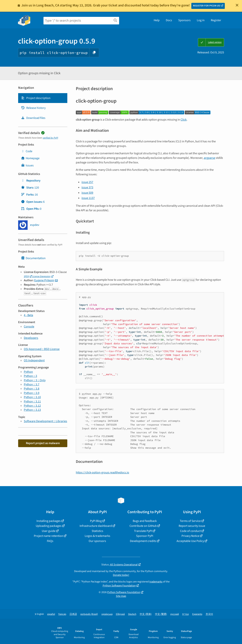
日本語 (73, 614)
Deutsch (132, 614)
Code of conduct (190, 531)
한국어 (209, 614)
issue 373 (87, 187)
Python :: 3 (30, 376)
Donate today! (121, 575)
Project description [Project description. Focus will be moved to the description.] (36, 98)
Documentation (33, 258)
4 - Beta (28, 315)
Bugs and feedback (145, 521)
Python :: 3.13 (32, 410)
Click (184, 120)
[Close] (237, 5)
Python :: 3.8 (32, 389)
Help (157, 20)
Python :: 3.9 (32, 393)
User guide (49, 531)
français (62, 614)
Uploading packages (49, 526)
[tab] (43, 98)
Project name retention (48, 536)
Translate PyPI (143, 531)
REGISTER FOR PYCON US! (207, 6)
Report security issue (192, 526)
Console (29, 327)
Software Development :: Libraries (45, 421)
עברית (186, 614)
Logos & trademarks (97, 536)
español (51, 614)
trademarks (156, 582)
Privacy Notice (190, 536)
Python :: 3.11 (32, 402)
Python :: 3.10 (32, 397)
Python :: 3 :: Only (35, 380)
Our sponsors (97, 541)
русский (175, 614)
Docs (169, 20)
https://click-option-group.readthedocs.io (102, 472)
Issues (27, 165)
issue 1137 (88, 198)
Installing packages (49, 521)
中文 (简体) (146, 614)
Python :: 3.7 (32, 384)
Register (216, 20)
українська (107, 614)
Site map (121, 596)
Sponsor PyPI (145, 536)
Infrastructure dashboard (96, 526)
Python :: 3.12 (32, 406)
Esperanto (197, 614)
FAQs (50, 541)
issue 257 (87, 182)
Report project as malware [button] (43, 443)
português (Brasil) (89, 614)
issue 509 (87, 193)
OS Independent (34, 360)
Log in (201, 20)
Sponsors (184, 20)
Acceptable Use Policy (190, 541)
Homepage (30, 158)
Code (27, 151)
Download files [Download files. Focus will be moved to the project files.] (33, 118)
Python (28, 372)
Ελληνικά (120, 614)
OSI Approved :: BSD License (42, 349)
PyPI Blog (96, 521)
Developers (31, 338)
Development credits (143, 541)
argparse (209, 158)
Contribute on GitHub (143, 526)
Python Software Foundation (119, 586)
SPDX (26, 276)
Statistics (97, 531)
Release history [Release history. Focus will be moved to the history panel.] (33, 108)
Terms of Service (190, 521)
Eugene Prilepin (44, 280)
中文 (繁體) (161, 614)
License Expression (41, 276)
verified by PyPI (50, 138)
